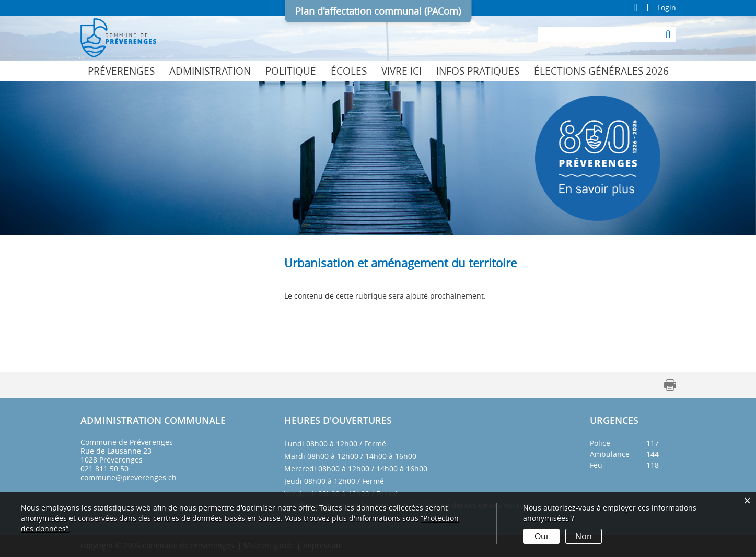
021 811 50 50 (104, 469)
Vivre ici (402, 71)
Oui (541, 536)
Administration (210, 71)
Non (584, 536)
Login (667, 8)
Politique (291, 71)
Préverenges (121, 71)
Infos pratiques (478, 71)
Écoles (349, 71)
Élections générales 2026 (601, 71)
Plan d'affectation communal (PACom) (378, 11)
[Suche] (668, 34)
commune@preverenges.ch (129, 477)
